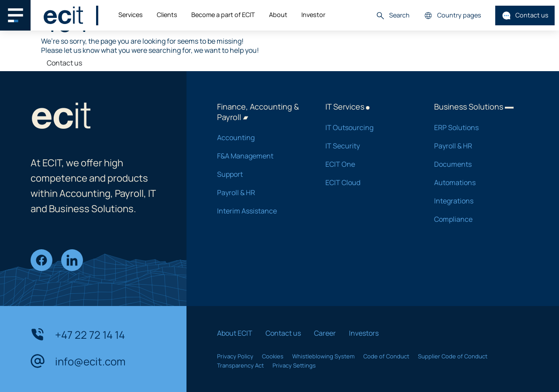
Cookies (273, 356)
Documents (477, 164)
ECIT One (368, 164)
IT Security (368, 146)
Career (325, 333)
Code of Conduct (386, 356)
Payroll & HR (260, 193)
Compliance (477, 219)
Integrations (477, 201)
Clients (167, 15)
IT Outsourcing (368, 127)
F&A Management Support (260, 165)
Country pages (452, 15)
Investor (313, 15)
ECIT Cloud (368, 182)
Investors (364, 333)
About (278, 15)
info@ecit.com (78, 361)
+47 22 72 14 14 (78, 334)
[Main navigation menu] (15, 15)
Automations (477, 182)
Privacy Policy (235, 356)
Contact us (525, 15)
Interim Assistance (260, 211)
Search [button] (393, 15)
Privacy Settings (294, 365)
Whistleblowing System (323, 356)
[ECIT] (63, 15)
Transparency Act (240, 365)
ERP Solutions (477, 127)
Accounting (260, 138)
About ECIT (235, 333)
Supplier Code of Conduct (453, 356)
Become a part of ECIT (223, 15)
